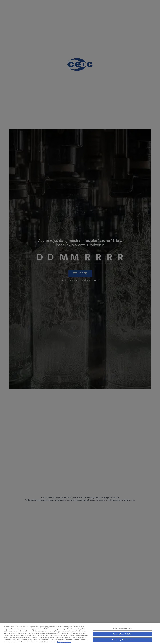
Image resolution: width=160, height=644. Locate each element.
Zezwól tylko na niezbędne (122, 637)
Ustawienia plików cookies (122, 631)
